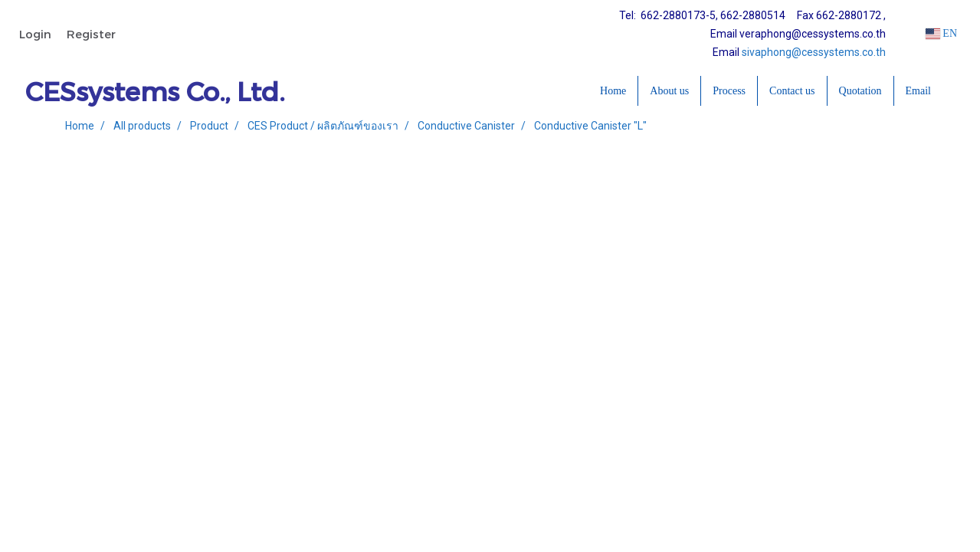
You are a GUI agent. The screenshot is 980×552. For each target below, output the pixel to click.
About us (669, 91)
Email (918, 91)
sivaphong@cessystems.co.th (814, 52)
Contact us (792, 91)
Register (91, 34)
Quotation (860, 91)
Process (729, 91)
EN (941, 33)
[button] (956, 91)
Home (613, 91)
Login (35, 34)
